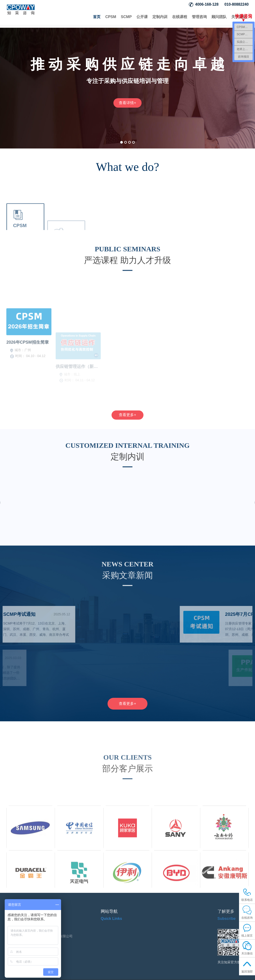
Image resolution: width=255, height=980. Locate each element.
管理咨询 (199, 17)
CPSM (111, 17)
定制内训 (160, 17)
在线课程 (180, 17)
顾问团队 (219, 17)
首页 (97, 17)
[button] (122, 142)
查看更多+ (127, 416)
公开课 (142, 17)
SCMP (126, 17)
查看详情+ (127, 103)
